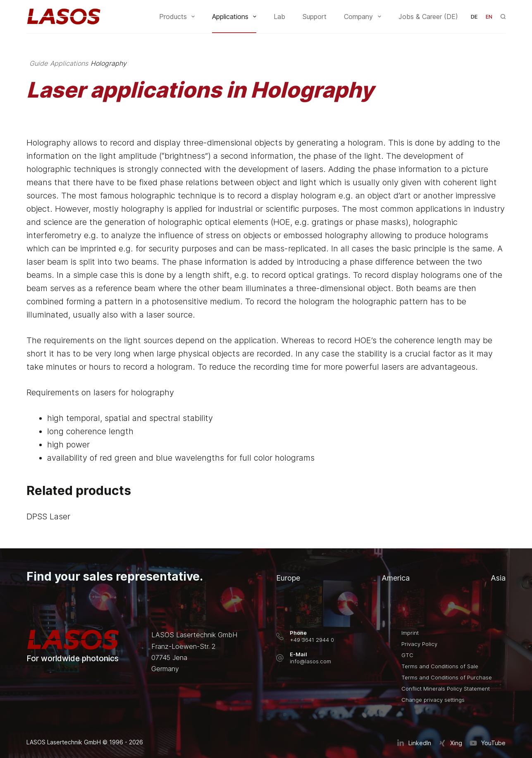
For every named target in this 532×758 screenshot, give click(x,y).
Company (364, 17)
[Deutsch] (474, 17)
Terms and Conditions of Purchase (447, 677)
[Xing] (450, 743)
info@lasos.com (310, 661)
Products (179, 17)
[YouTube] (488, 743)
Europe (288, 578)
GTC (407, 655)
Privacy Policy (419, 644)
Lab (279, 17)
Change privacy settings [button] (433, 700)
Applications (236, 17)
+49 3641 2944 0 (312, 640)
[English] (489, 17)
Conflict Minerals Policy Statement (446, 689)
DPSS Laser (48, 517)
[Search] (503, 17)
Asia (498, 578)
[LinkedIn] (414, 743)
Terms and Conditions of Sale (440, 666)
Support (315, 17)
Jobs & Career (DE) (428, 17)
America (396, 578)
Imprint (410, 633)
